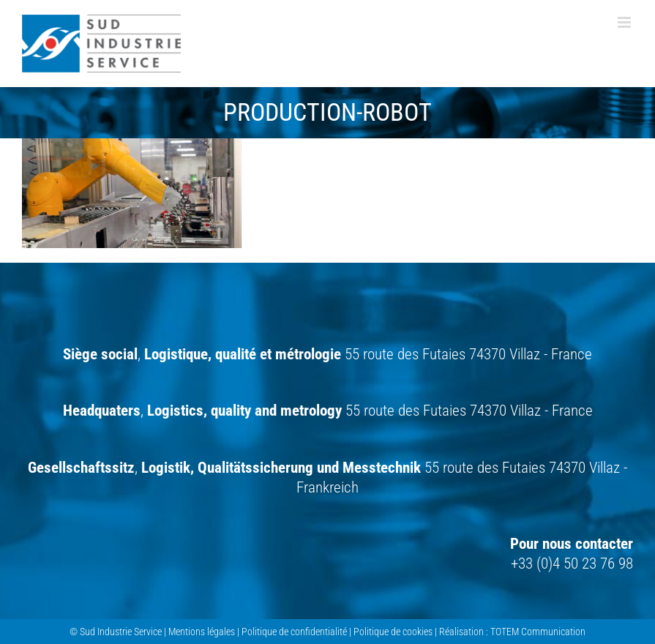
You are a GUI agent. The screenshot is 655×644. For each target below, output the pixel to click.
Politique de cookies (393, 632)
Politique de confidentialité (294, 632)
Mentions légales (202, 632)
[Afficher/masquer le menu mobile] (625, 22)
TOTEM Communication (538, 632)
